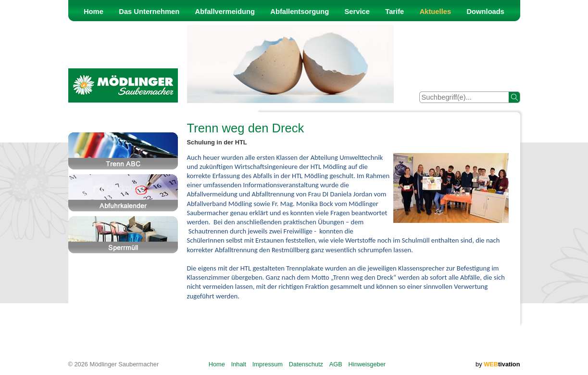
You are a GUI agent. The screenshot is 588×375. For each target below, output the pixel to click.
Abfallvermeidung (225, 12)
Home (94, 12)
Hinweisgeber (367, 364)
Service (357, 12)
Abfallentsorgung (300, 12)
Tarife (394, 12)
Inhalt (239, 364)
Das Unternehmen (149, 12)
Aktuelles (435, 12)
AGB (336, 364)
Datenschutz (306, 364)
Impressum (268, 364)
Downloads (485, 12)
